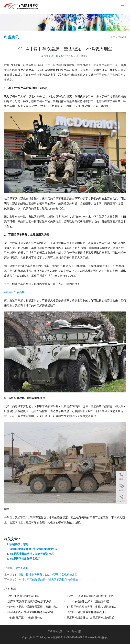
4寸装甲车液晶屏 (14, 292)
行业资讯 (48, 56)
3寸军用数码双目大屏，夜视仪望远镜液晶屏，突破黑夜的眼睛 (93, 607)
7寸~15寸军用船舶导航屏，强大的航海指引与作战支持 (48, 580)
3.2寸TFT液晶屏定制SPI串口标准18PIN (90, 596)
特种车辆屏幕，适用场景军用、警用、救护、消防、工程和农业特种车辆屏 (33, 607)
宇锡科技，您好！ (20, 544)
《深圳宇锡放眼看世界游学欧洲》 (87, 612)
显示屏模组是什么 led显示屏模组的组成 (33, 549)
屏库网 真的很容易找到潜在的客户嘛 (29, 601)
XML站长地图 (55, 631)
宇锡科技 (103, 637)
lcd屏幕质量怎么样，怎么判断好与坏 (32, 554)
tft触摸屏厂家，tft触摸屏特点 (25, 618)
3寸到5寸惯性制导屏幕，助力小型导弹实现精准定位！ (48, 575)
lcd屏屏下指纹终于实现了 (25, 559)
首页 (113, 37)
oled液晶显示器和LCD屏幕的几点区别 (30, 612)
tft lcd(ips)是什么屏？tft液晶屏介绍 (88, 601)
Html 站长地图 (74, 631)
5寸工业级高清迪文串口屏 (23, 596)
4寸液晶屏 (22, 568)
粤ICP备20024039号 (74, 637)
